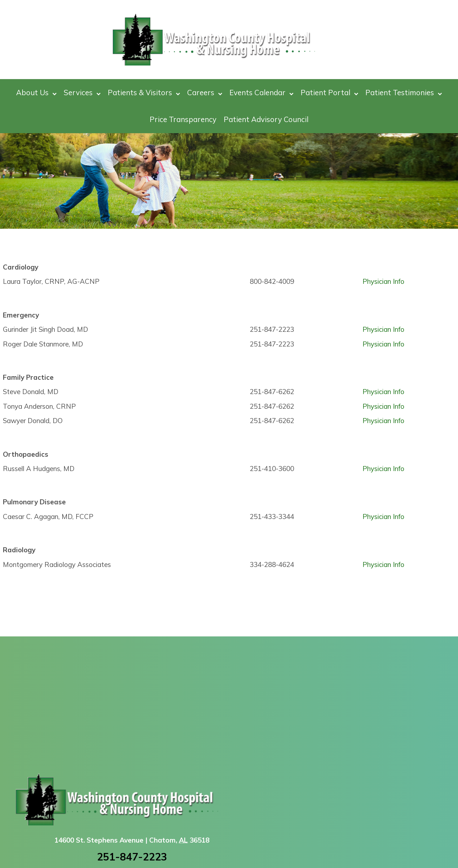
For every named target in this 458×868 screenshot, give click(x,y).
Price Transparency (183, 119)
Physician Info (383, 281)
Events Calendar (261, 93)
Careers (205, 93)
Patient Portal (329, 93)
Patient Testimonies (404, 93)
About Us (36, 93)
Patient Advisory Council (266, 119)
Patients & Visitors (144, 93)
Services (82, 93)
